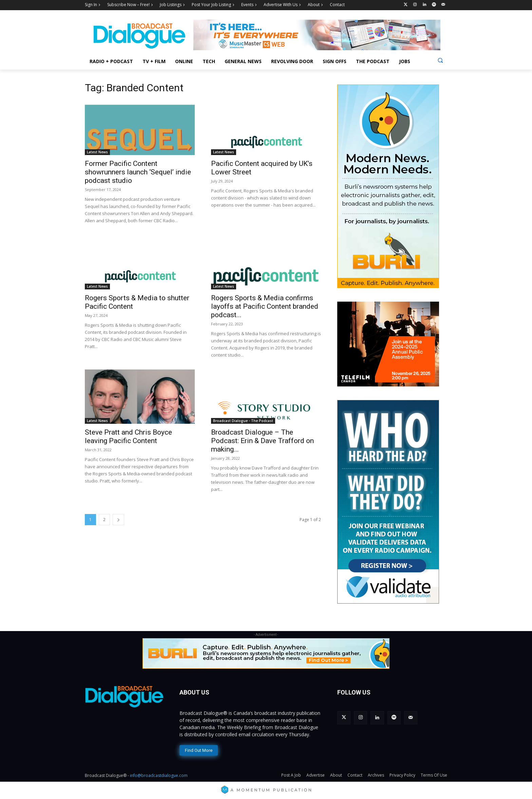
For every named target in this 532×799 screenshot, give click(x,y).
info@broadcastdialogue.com (159, 775)
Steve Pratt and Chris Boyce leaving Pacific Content (128, 436)
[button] (440, 60)
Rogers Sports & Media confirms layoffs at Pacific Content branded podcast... (265, 306)
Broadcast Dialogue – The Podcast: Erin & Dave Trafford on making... (262, 441)
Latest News (97, 152)
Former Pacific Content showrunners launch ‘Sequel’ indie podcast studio (138, 172)
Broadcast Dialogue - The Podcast (243, 421)
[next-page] (118, 520)
